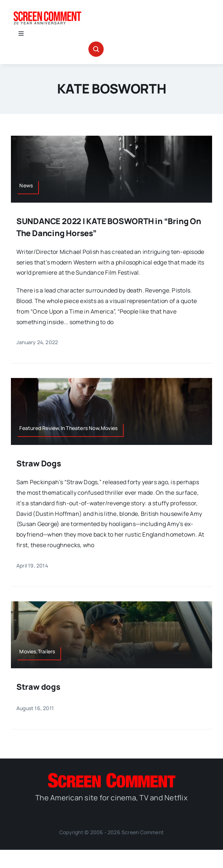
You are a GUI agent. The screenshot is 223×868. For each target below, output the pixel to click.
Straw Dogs (39, 463)
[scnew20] (47, 10)
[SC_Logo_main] (112, 776)
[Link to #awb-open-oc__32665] (96, 49)
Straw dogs (38, 687)
